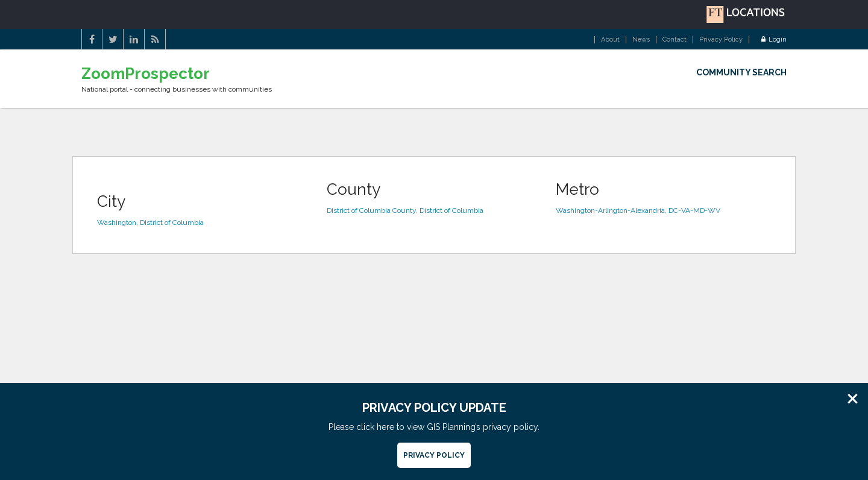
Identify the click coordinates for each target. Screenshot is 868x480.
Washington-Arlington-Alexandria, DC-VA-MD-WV (638, 210)
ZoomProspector (146, 74)
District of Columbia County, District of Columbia (405, 210)
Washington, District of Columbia (150, 223)
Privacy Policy (721, 40)
